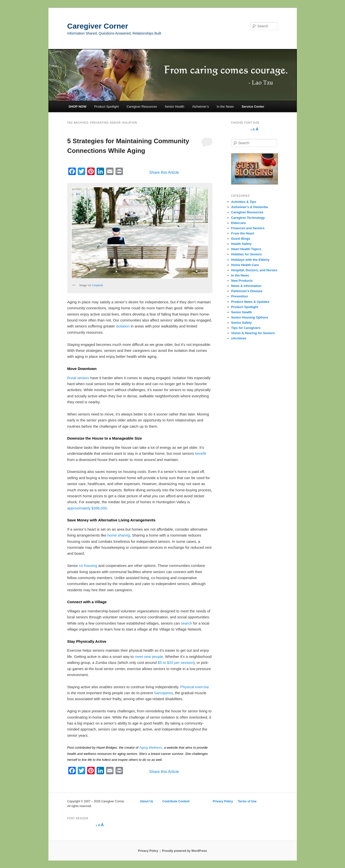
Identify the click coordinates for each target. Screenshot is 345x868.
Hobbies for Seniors (247, 254)
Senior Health (174, 107)
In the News (225, 107)
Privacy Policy (223, 801)
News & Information (246, 286)
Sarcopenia (163, 693)
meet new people (149, 657)
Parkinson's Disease (247, 291)
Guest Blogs (241, 239)
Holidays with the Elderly (250, 260)
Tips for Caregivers (246, 328)
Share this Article (164, 172)
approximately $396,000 (87, 508)
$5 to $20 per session (175, 662)
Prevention (240, 296)
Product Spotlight (106, 107)
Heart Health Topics (246, 249)
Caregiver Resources (142, 107)
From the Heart (243, 233)
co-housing (88, 566)
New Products (242, 281)
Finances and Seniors (248, 228)
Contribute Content (176, 801)
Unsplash (97, 285)
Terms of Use (247, 801)
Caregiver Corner (98, 26)
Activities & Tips (244, 202)
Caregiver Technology (248, 218)
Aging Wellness (151, 748)
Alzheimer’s (201, 107)
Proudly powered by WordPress (184, 851)
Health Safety (241, 244)
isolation (123, 326)
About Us (146, 801)
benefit (201, 453)
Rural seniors (78, 378)
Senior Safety (242, 323)
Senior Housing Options (250, 317)
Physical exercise (195, 687)
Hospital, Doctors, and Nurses (254, 270)
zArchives (239, 338)
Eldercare (239, 223)
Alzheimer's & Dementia (250, 207)
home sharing (119, 535)
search (186, 623)
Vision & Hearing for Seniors (253, 333)
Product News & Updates (250, 302)
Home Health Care (245, 265)
